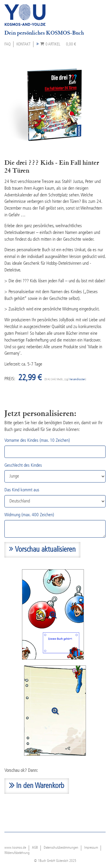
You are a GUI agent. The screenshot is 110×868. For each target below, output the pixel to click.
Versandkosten (77, 379)
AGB (35, 848)
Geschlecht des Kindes (23, 466)
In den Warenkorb (37, 785)
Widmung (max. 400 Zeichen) (29, 515)
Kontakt (23, 44)
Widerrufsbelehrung (17, 853)
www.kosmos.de (15, 848)
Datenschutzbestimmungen (61, 848)
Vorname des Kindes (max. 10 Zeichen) (37, 441)
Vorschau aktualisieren (42, 549)
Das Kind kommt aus (22, 490)
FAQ (7, 44)
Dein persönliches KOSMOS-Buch (44, 33)
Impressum (91, 848)
